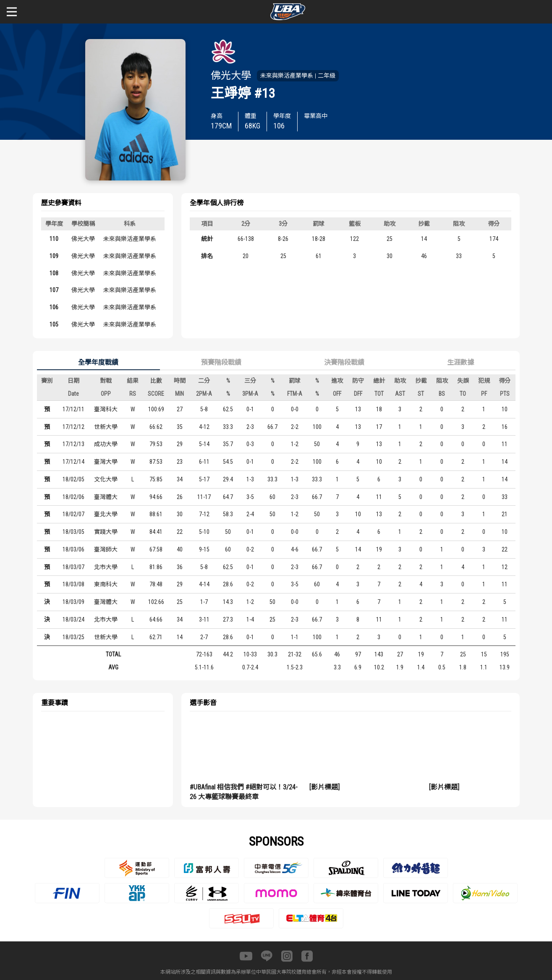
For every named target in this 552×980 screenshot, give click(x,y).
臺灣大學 (106, 462)
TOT (379, 394)
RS (133, 394)
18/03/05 (73, 532)
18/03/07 (73, 567)
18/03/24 (73, 619)
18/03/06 (73, 549)
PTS (505, 394)
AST (400, 394)
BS (442, 394)
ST (421, 394)
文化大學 (106, 479)
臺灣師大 (106, 549)
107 (54, 290)
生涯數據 (460, 362)
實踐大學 (106, 532)
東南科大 (106, 584)
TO (463, 394)
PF (484, 394)
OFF (337, 394)
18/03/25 (73, 637)
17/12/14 (73, 462)
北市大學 (106, 567)
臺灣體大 (106, 497)
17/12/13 (73, 444)
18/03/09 (73, 602)
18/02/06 (73, 497)
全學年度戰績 (98, 362)
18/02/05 (73, 479)
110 (54, 239)
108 (54, 273)
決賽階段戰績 (344, 362)
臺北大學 (106, 514)
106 (54, 307)
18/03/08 (73, 584)
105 (54, 324)
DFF (358, 394)
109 (54, 256)
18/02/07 (73, 514)
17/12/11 (73, 409)
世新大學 (106, 427)
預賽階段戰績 (221, 362)
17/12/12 (73, 427)
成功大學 (106, 444)
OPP (106, 394)
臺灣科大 (106, 409)
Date (73, 394)
